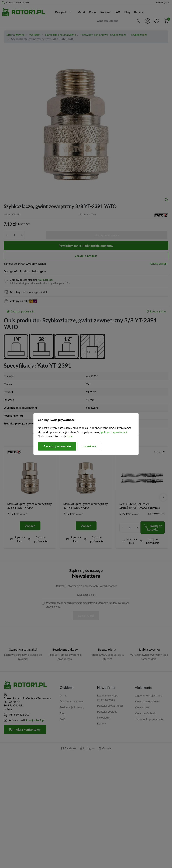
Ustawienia (89, 446)
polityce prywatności (114, 432)
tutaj (70, 436)
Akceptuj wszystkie (57, 446)
